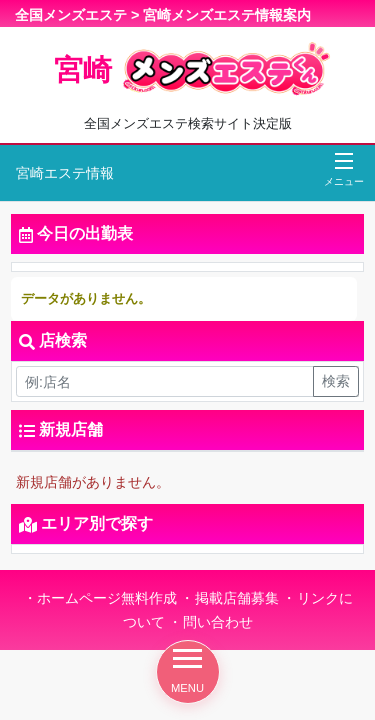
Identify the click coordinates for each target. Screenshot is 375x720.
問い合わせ (218, 622)
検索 (336, 381)
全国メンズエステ (71, 15)
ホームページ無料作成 (107, 598)
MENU (187, 671)
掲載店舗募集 (237, 598)
